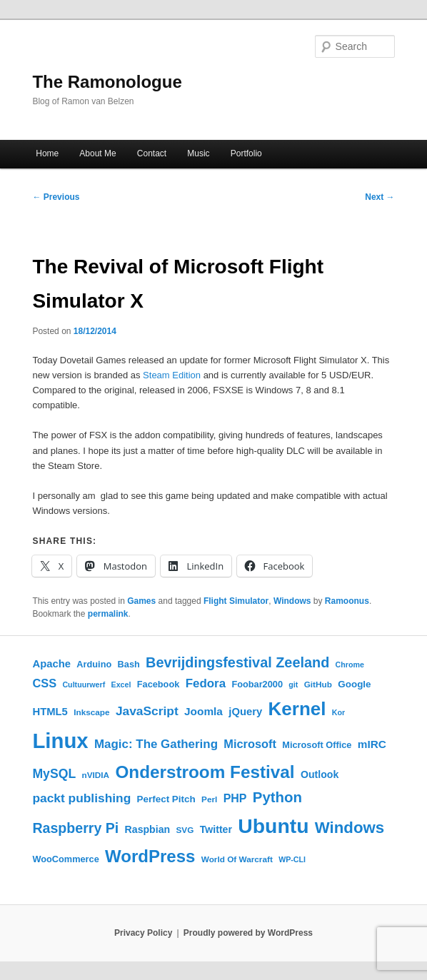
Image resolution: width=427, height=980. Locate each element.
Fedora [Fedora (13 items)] (206, 683)
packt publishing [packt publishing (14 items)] (81, 798)
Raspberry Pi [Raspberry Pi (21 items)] (75, 828)
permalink (108, 614)
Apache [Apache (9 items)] (51, 664)
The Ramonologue (107, 82)
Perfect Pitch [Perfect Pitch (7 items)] (166, 799)
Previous (56, 197)
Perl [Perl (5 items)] (209, 799)
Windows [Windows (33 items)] (350, 828)
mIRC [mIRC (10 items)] (372, 744)
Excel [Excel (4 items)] (121, 685)
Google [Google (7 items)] (354, 684)
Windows (292, 601)
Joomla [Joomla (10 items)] (204, 711)
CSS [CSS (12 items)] (44, 683)
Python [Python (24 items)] (277, 797)
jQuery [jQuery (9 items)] (245, 712)
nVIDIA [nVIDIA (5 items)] (96, 775)
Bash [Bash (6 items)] (129, 664)
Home (47, 153)
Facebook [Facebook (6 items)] (159, 684)
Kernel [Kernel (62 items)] (297, 709)
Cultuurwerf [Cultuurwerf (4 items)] (84, 685)
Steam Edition (172, 375)
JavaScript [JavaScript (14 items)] (147, 711)
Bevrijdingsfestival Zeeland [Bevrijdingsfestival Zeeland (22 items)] (237, 662)
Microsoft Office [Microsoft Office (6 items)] (317, 745)
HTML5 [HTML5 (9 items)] (50, 712)
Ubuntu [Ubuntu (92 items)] (273, 826)
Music (198, 153)
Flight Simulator (236, 601)
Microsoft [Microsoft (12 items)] (250, 744)
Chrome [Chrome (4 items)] (350, 665)
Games (141, 601)
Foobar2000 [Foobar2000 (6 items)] (257, 684)
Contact (152, 153)
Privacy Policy (143, 933)
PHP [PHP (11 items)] (235, 798)
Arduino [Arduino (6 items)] (94, 664)
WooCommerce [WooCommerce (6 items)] (65, 859)
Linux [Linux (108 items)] (60, 741)
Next (380, 197)
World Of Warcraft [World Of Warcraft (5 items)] (237, 859)
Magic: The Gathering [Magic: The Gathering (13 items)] (156, 744)
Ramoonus (347, 601)
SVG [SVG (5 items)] (185, 830)
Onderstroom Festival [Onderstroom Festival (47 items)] (205, 772)
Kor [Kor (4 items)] (338, 712)
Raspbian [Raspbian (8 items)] (148, 829)
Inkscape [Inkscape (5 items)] (91, 712)
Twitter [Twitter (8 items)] (216, 829)
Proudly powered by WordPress (248, 933)
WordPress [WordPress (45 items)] (150, 856)
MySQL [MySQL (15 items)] (54, 774)
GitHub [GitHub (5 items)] (318, 684)
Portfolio (246, 153)
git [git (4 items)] (293, 685)
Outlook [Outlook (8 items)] (320, 774)
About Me (97, 153)
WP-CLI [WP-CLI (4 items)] (292, 859)
